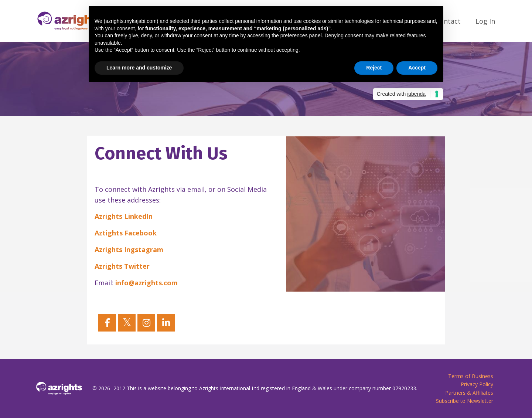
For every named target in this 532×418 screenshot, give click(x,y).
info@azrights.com (146, 283)
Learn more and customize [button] (139, 68)
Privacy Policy (477, 384)
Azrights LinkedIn (124, 216)
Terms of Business (471, 376)
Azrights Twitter (122, 266)
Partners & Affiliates (469, 393)
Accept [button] (417, 68)
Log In (485, 21)
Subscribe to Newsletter (465, 401)
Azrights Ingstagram (129, 249)
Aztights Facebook (126, 233)
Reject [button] (374, 68)
